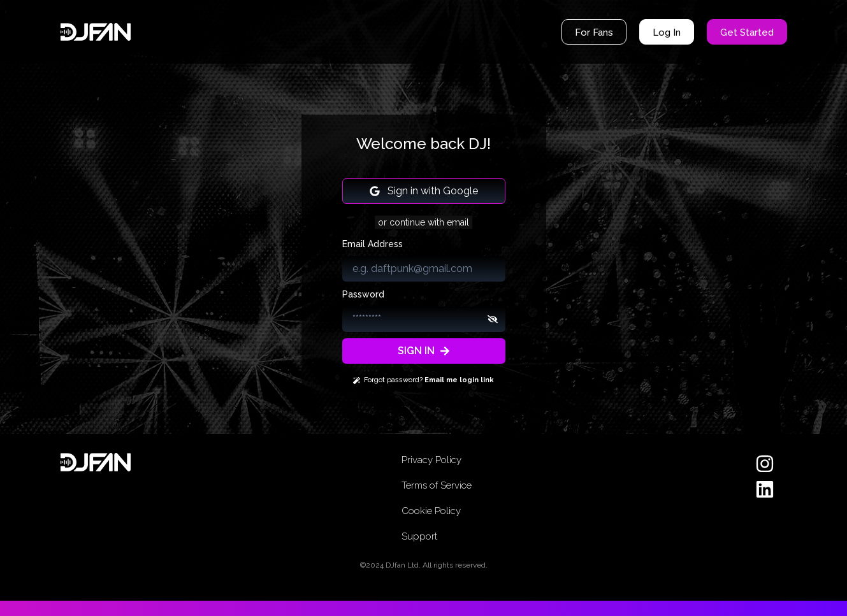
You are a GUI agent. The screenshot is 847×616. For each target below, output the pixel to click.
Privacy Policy (431, 460)
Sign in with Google (424, 191)
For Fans (594, 32)
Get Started (747, 32)
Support (419, 536)
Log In (667, 32)
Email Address (373, 244)
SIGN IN (424, 351)
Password (363, 294)
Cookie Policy (431, 511)
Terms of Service (437, 485)
